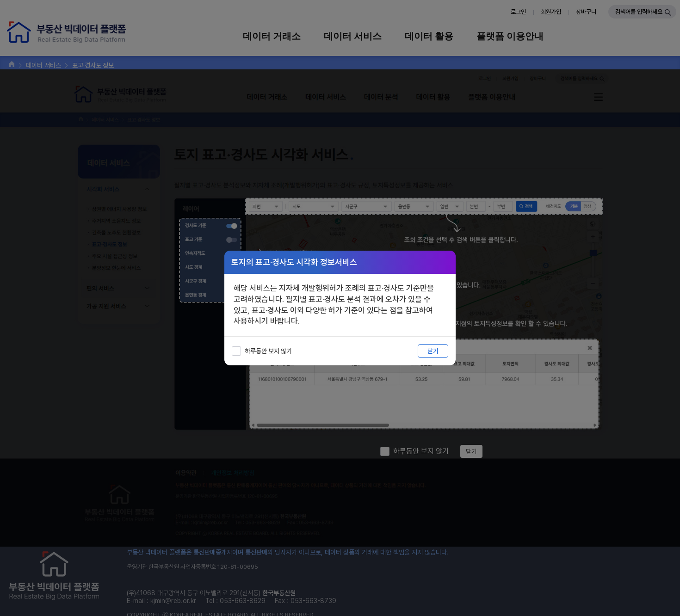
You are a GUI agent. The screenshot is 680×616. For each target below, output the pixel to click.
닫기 (433, 351)
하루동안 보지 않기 (268, 351)
